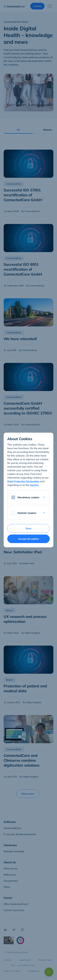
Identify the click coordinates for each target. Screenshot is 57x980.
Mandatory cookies (28, 497)
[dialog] (28, 490)
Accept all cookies (28, 539)
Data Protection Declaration (23, 481)
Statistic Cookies (27, 513)
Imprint (34, 485)
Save (29, 528)
